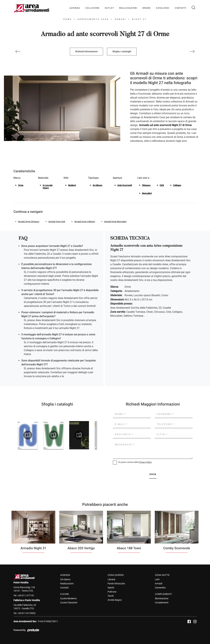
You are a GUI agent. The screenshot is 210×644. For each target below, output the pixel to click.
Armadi (121, 19)
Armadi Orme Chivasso (29, 222)
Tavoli (111, 596)
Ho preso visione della (135, 462)
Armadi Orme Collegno (85, 222)
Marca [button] (17, 178)
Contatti (181, 8)
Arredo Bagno (115, 600)
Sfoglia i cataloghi (122, 51)
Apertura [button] (117, 178)
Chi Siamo (65, 579)
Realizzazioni (128, 8)
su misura (97, 185)
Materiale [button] (43, 178)
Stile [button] (66, 178)
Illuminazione (162, 598)
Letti (157, 579)
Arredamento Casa (93, 19)
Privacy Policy (145, 462)
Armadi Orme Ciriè (57, 222)
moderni (72, 185)
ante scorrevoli (125, 185)
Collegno (177, 185)
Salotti (111, 588)
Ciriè (162, 185)
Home (68, 19)
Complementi (162, 603)
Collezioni (92, 8)
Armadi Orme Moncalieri (115, 222)
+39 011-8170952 (26, 613)
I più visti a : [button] (144, 178)
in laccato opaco (48, 187)
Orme (21, 185)
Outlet (109, 8)
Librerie (111, 579)
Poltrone (112, 592)
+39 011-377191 (26, 595)
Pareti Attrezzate (116, 584)
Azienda (75, 8)
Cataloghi (163, 8)
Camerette (160, 588)
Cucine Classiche (69, 603)
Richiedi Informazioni (86, 51)
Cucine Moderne (68, 598)
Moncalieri (147, 193)
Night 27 (139, 19)
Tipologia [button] (93, 178)
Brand (147, 8)
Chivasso (146, 185)
